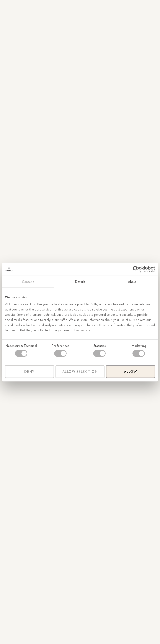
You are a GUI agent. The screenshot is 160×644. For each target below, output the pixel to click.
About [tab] (132, 282)
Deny (29, 372)
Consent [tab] (28, 282)
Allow (131, 372)
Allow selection (80, 372)
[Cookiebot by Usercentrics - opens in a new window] (136, 269)
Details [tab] (80, 282)
